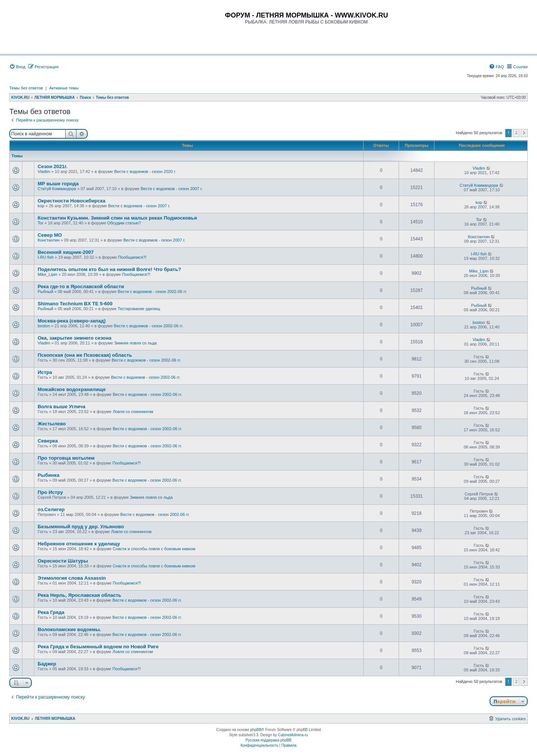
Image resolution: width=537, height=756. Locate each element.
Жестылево (52, 424)
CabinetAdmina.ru (293, 735)
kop (41, 206)
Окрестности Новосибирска (72, 201)
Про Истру (50, 492)
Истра (45, 372)
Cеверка (48, 441)
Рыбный (45, 292)
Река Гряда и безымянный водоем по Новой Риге (98, 647)
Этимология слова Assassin (72, 578)
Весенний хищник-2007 (66, 252)
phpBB (256, 730)
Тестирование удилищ (139, 309)
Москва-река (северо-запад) (72, 321)
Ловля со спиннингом (133, 412)
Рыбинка (48, 475)
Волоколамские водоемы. (69, 629)
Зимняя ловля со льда (136, 343)
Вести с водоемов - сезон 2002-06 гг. (153, 292)
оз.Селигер (51, 509)
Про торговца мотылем (66, 458)
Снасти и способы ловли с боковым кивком (154, 549)
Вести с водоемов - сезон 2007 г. (172, 189)
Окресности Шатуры (63, 561)
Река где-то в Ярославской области (81, 286)
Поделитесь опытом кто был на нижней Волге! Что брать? (109, 269)
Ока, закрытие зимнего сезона (75, 338)
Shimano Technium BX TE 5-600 (75, 304)
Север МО (50, 235)
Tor (40, 223)
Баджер (47, 664)
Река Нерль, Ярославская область (79, 595)
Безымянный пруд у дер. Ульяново (81, 527)
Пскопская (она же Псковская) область (85, 355)
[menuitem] (17, 67)
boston (44, 326)
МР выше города (58, 184)
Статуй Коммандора (57, 189)
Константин (48, 240)
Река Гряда (51, 612)
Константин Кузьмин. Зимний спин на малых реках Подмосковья (117, 218)
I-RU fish (46, 257)
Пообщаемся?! (132, 257)
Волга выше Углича (62, 407)
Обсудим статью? (124, 223)
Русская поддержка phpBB (268, 740)
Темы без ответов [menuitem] (26, 88)
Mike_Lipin (48, 274)
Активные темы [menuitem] (64, 88)
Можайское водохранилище (72, 389)
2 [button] (516, 133)
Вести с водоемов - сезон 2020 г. (145, 171)
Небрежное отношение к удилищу (79, 544)
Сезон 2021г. (53, 166)
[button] (524, 133)
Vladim (44, 171)
